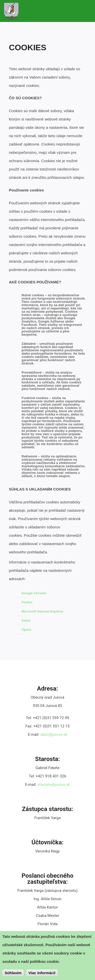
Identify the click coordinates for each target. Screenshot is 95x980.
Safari (26, 620)
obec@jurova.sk (54, 734)
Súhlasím (13, 973)
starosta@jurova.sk (54, 785)
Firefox (27, 602)
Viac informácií (42, 973)
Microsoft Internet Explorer (43, 611)
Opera (26, 630)
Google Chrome (34, 593)
